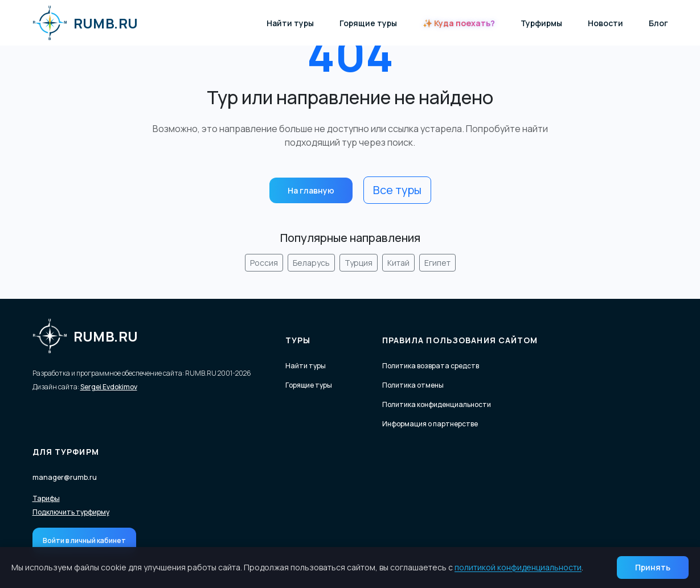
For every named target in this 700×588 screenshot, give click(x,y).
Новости (605, 23)
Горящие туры (368, 23)
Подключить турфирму (71, 512)
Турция (359, 263)
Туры (298, 340)
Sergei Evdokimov (109, 387)
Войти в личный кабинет (84, 540)
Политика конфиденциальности (437, 404)
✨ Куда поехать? (459, 23)
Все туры (397, 190)
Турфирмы (541, 23)
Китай (398, 263)
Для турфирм (66, 452)
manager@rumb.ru (65, 477)
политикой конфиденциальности (518, 567)
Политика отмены (413, 385)
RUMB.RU (85, 23)
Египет (437, 263)
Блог (658, 23)
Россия (264, 263)
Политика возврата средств (431, 366)
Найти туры (290, 23)
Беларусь (311, 263)
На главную (311, 190)
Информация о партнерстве (430, 424)
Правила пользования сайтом (460, 340)
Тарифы (46, 499)
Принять (653, 567)
